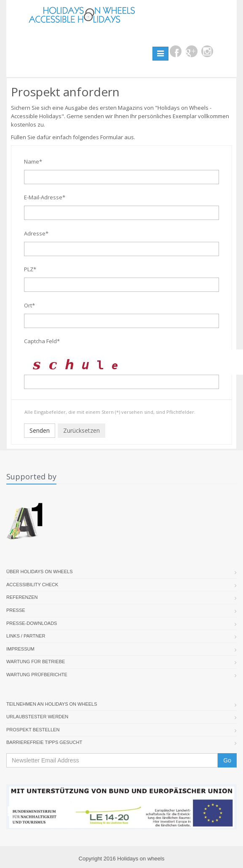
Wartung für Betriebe (36, 662)
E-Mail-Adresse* (45, 197)
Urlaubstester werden (37, 717)
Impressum (20, 649)
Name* (33, 161)
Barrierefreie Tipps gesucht (44, 742)
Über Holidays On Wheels (40, 572)
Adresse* (36, 233)
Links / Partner (26, 636)
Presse (16, 610)
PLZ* (30, 269)
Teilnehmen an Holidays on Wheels (52, 704)
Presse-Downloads (32, 623)
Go (227, 760)
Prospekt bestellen (33, 730)
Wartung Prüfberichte (37, 675)
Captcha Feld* (42, 341)
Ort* (29, 305)
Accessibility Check (32, 585)
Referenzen (22, 597)
